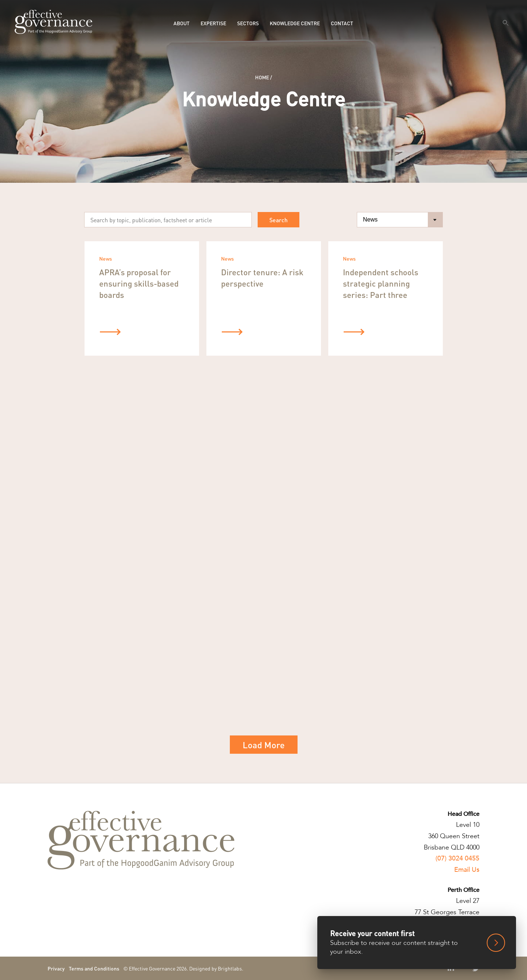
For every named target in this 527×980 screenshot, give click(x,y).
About (182, 23)
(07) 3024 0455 (457, 858)
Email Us (467, 870)
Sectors (248, 23)
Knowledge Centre (295, 23)
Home (262, 77)
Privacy (56, 968)
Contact (342, 23)
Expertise (213, 23)
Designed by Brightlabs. (216, 968)
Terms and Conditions (94, 968)
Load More (264, 745)
